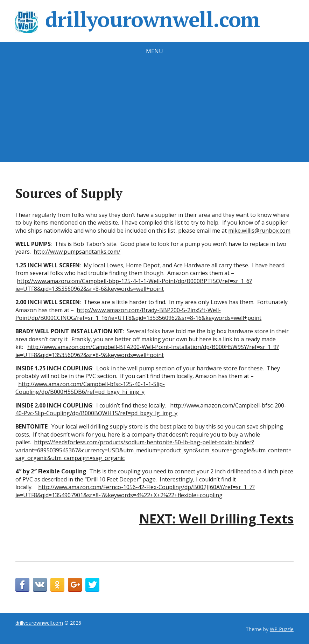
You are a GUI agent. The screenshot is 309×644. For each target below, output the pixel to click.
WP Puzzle (282, 629)
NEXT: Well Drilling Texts (216, 519)
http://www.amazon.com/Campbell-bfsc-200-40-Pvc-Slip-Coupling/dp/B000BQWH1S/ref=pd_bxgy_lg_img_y (151, 409)
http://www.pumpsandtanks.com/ (77, 252)
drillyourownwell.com (138, 19)
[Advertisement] (154, 113)
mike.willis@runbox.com (259, 231)
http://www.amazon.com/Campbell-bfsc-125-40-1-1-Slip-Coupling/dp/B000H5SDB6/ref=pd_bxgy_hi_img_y (90, 388)
